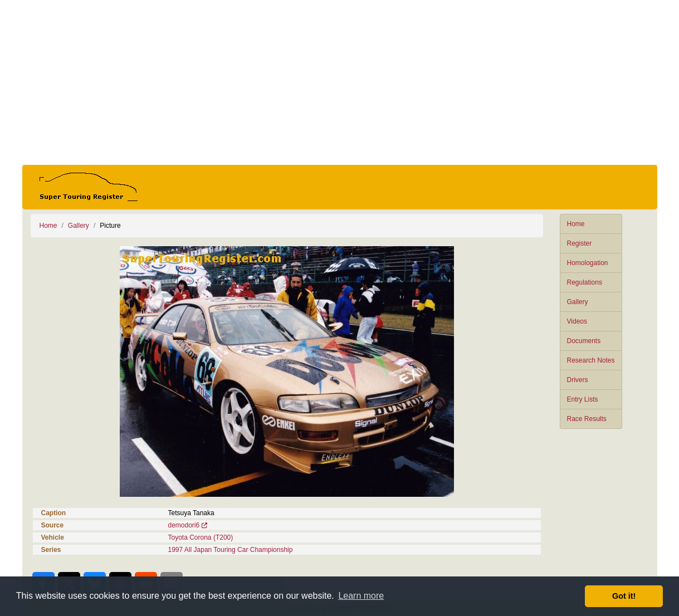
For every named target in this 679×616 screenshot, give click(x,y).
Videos (577, 321)
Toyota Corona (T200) (201, 537)
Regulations (585, 282)
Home (576, 224)
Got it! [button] (624, 596)
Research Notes (591, 360)
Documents (584, 341)
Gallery (578, 302)
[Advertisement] (340, 82)
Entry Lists (583, 399)
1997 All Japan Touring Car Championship (231, 550)
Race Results (587, 419)
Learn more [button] (361, 596)
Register (580, 243)
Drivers (578, 380)
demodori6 (184, 525)
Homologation (588, 263)
